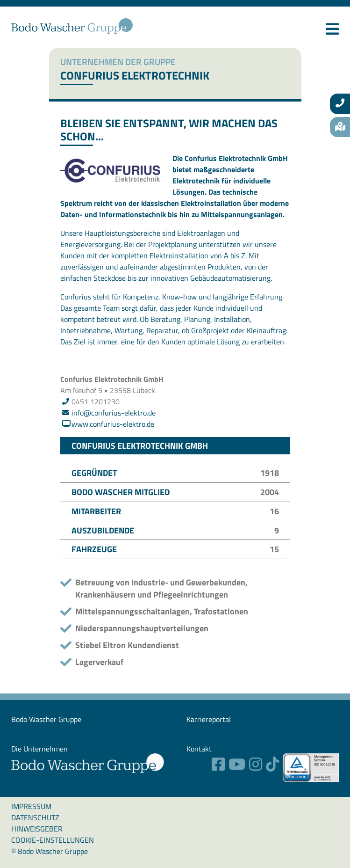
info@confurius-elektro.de (114, 413)
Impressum (31, 806)
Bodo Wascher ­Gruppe (46, 719)
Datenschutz (35, 817)
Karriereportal (209, 719)
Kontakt (199, 749)
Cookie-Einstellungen (53, 840)
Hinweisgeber (37, 829)
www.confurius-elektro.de (113, 424)
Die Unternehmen (39, 749)
